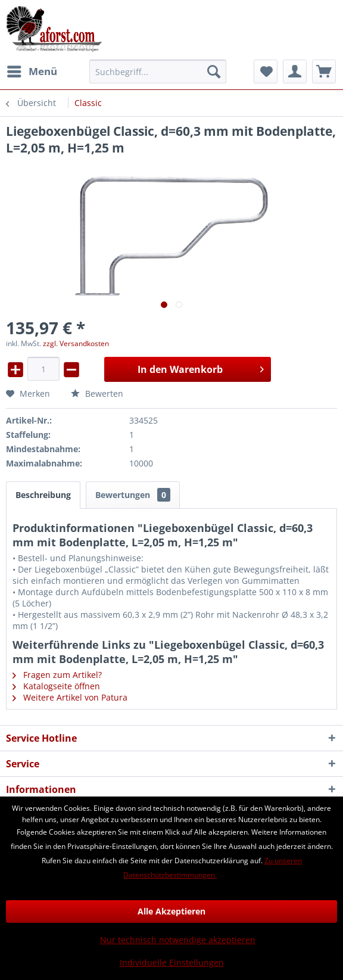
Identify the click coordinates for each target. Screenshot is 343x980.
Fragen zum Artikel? (57, 675)
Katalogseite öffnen (56, 686)
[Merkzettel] (266, 71)
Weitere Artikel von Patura (70, 697)
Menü (32, 70)
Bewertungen (133, 495)
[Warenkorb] (324, 71)
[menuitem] (32, 71)
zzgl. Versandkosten (76, 343)
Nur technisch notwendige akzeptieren (178, 940)
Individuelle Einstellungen (172, 962)
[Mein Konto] (295, 71)
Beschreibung (43, 495)
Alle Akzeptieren (171, 911)
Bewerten (97, 393)
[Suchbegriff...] (158, 71)
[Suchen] (214, 71)
